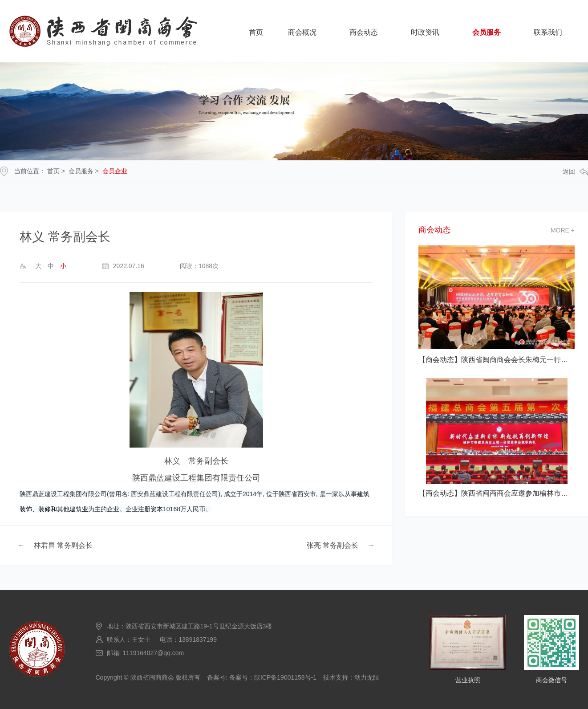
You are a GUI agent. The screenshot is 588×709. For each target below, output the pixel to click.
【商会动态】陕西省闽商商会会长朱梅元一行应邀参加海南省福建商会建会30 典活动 (497, 360)
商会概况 (302, 32)
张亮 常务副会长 (333, 545)
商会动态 (364, 32)
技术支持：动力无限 (351, 677)
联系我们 (548, 32)
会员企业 (115, 171)
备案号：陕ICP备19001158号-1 (273, 677)
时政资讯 (425, 32)
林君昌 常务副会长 (63, 545)
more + (563, 230)
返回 (575, 172)
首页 (256, 32)
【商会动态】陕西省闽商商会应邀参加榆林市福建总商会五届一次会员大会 (497, 493)
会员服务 (487, 32)
